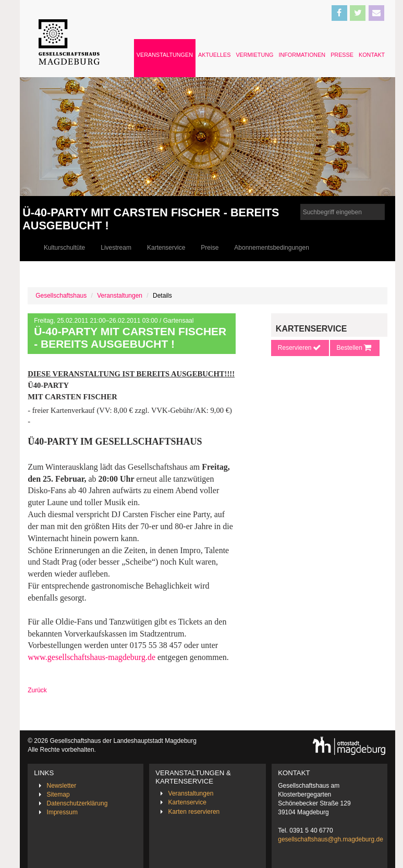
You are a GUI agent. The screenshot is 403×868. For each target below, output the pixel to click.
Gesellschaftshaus (61, 296)
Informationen (302, 55)
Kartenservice (166, 248)
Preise (210, 248)
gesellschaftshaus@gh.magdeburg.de (331, 839)
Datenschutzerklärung (77, 803)
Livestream (116, 248)
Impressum (62, 812)
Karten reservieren (194, 812)
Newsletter (62, 786)
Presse (342, 55)
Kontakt (372, 55)
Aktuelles (214, 55)
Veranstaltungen (165, 55)
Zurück (37, 690)
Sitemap (58, 794)
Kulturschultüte (64, 248)
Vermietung (254, 55)
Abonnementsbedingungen (271, 248)
